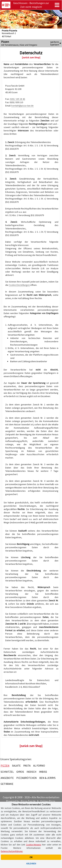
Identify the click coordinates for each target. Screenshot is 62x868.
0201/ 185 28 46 (17, 99)
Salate (16, 766)
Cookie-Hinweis (34, 845)
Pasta (27, 766)
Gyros (20, 772)
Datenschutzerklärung (12, 851)
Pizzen (5, 766)
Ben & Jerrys (47, 778)
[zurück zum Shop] (31, 57)
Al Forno (39, 766)
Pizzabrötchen (27, 778)
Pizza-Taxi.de (28, 801)
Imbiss (43, 772)
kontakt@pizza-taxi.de (22, 106)
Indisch (31, 772)
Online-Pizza (48, 801)
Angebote (7, 778)
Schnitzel (7, 772)
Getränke (7, 784)
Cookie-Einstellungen (19, 285)
